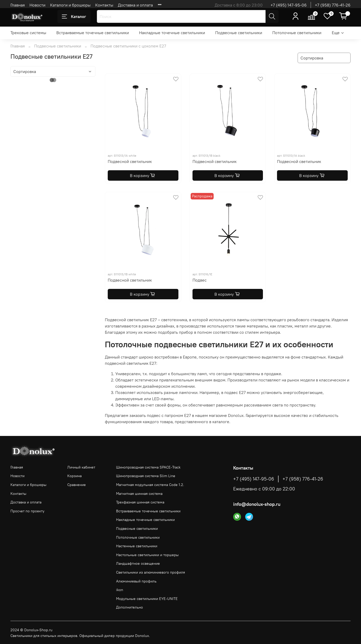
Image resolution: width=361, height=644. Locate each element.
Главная (18, 5)
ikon (120, 590)
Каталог (74, 16)
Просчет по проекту (27, 511)
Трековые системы (28, 33)
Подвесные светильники (239, 33)
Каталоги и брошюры (70, 5)
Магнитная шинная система (139, 494)
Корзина (74, 476)
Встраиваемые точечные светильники (93, 33)
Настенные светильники (137, 546)
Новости (37, 5)
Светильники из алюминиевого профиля (151, 572)
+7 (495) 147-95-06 (289, 5)
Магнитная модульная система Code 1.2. (150, 485)
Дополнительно (130, 607)
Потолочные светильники (297, 33)
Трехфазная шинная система (140, 502)
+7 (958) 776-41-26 (333, 5)
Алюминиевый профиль (136, 581)
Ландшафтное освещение (138, 563)
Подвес (200, 280)
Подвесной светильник (130, 161)
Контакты (104, 5)
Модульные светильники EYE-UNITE (147, 599)
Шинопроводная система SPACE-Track (148, 467)
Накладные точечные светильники (172, 33)
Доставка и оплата (135, 5)
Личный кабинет (81, 467)
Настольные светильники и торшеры (147, 555)
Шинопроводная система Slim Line (146, 476)
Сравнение (77, 485)
